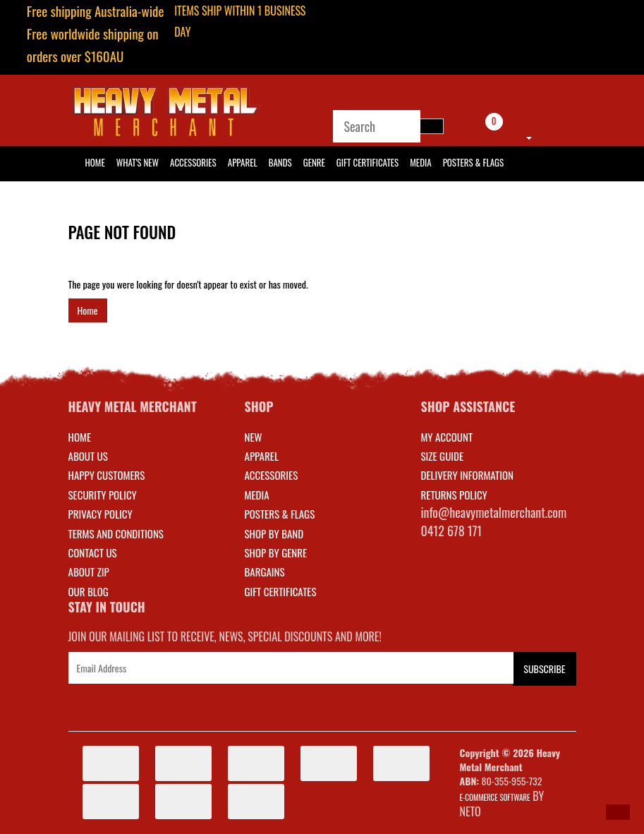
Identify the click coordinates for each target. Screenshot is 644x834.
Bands (280, 162)
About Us (88, 456)
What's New (138, 162)
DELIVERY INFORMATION (468, 475)
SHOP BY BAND (274, 533)
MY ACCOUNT (447, 437)
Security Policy (103, 495)
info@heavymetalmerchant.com (494, 512)
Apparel (243, 162)
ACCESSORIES (272, 475)
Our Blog (89, 591)
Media (420, 162)
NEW (254, 437)
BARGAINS (265, 572)
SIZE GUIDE (443, 456)
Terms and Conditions (116, 533)
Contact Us (93, 552)
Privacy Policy (101, 514)
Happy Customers (107, 475)
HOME (95, 162)
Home (88, 310)
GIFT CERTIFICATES (281, 591)
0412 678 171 (452, 531)
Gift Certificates (367, 162)
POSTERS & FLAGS (280, 514)
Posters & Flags (473, 162)
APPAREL (262, 456)
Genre (314, 162)
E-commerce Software (495, 797)
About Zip (89, 572)
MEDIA (257, 495)
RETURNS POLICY (454, 495)
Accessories (193, 162)
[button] (618, 812)
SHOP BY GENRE (276, 552)
